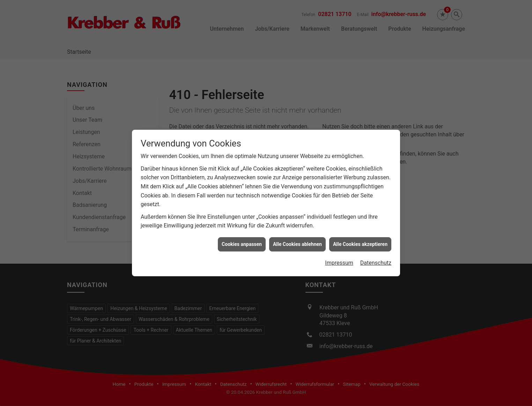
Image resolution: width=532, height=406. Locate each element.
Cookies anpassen (242, 236)
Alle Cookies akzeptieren (360, 236)
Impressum (339, 255)
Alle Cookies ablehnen (297, 236)
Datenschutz (376, 255)
